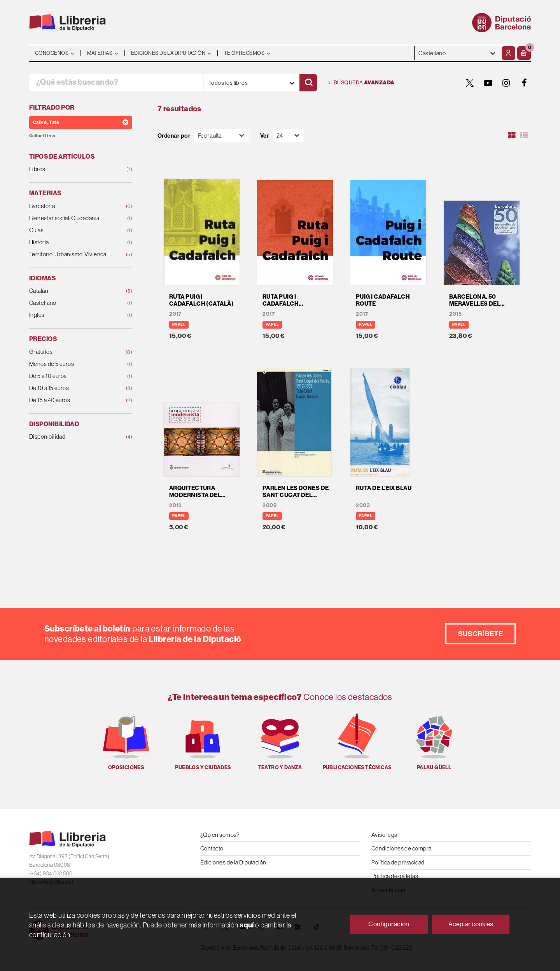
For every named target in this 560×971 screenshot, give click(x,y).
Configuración (389, 924)
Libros (71, 169)
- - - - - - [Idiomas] (457, 53)
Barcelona (71, 206)
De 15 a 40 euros (71, 400)
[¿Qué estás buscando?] (116, 83)
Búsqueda (362, 83)
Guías (71, 230)
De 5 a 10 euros (71, 376)
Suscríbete (481, 634)
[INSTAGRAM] (506, 83)
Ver (264, 136)
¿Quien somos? (220, 835)
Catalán (71, 291)
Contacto (212, 848)
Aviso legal (385, 835)
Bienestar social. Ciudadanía (71, 218)
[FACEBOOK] (525, 83)
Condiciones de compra (401, 848)
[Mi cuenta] (508, 53)
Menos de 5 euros (71, 364)
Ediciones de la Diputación (233, 862)
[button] (524, 53)
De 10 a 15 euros (71, 388)
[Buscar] (308, 83)
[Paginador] (288, 136)
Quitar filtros (42, 136)
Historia (71, 242)
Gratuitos (71, 352)
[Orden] (221, 136)
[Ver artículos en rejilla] (512, 135)
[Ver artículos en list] (524, 135)
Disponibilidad (71, 437)
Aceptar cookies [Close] (471, 924)
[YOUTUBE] (488, 83)
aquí (247, 925)
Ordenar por (174, 136)
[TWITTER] (470, 83)
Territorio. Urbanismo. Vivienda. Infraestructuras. (71, 255)
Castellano (71, 303)
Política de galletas (395, 876)
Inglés (71, 315)
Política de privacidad (398, 862)
